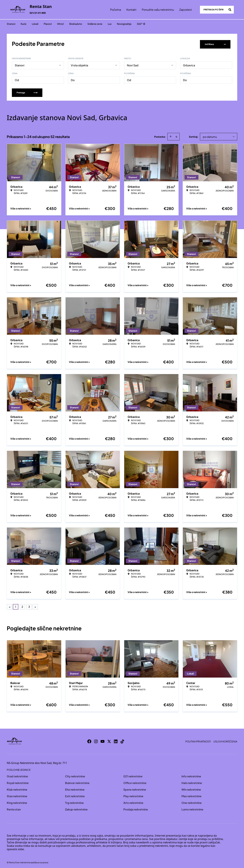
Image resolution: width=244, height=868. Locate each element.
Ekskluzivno (76, 24)
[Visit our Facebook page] (89, 740)
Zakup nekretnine (76, 808)
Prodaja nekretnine (136, 808)
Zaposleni (186, 10)
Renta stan (14, 808)
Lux (110, 24)
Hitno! (60, 24)
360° (141, 24)
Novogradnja (124, 24)
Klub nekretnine (17, 788)
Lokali (35, 24)
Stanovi (11, 24)
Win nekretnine (191, 788)
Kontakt (131, 10)
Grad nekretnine (17, 775)
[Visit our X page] (109, 740)
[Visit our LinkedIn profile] (116, 740)
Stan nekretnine (17, 795)
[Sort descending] (176, 135)
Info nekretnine (191, 775)
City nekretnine (75, 775)
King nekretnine (17, 802)
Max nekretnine (191, 795)
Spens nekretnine (135, 788)
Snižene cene (95, 24)
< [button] (10, 606)
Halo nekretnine (192, 782)
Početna (116, 10)
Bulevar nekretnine (77, 782)
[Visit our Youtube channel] (103, 740)
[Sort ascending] (171, 135)
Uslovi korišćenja (225, 740)
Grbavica (189, 64)
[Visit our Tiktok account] (122, 740)
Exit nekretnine (75, 795)
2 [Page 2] (22, 606)
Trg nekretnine (74, 802)
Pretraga (27, 91)
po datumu (210, 136)
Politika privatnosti (198, 740)
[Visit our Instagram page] (96, 740)
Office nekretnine (135, 782)
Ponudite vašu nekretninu (158, 10)
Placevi (48, 24)
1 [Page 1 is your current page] (16, 606)
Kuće (24, 24)
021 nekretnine (133, 775)
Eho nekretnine (75, 788)
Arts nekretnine (133, 802)
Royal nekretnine (18, 782)
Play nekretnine (133, 795)
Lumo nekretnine (192, 808)
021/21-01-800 (38, 13)
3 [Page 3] (29, 606)
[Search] (230, 10)
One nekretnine (192, 802)
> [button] (35, 606)
